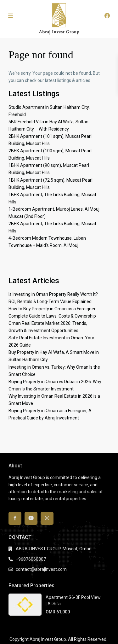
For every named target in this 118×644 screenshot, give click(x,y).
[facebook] (15, 518)
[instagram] (47, 518)
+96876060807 (31, 559)
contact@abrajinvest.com (41, 569)
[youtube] (31, 518)
